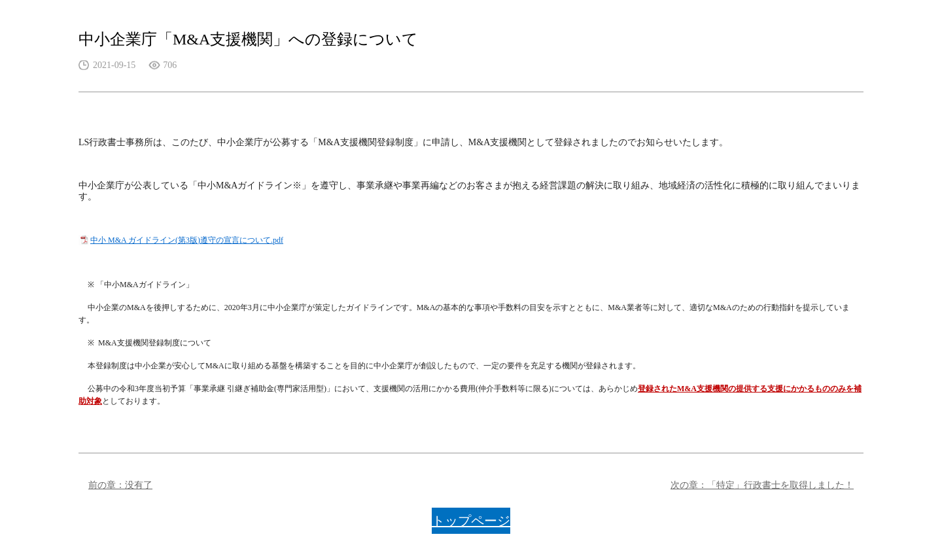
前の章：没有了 (120, 485)
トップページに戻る (471, 524)
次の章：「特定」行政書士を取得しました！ (762, 485)
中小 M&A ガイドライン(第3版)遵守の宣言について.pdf (187, 240)
